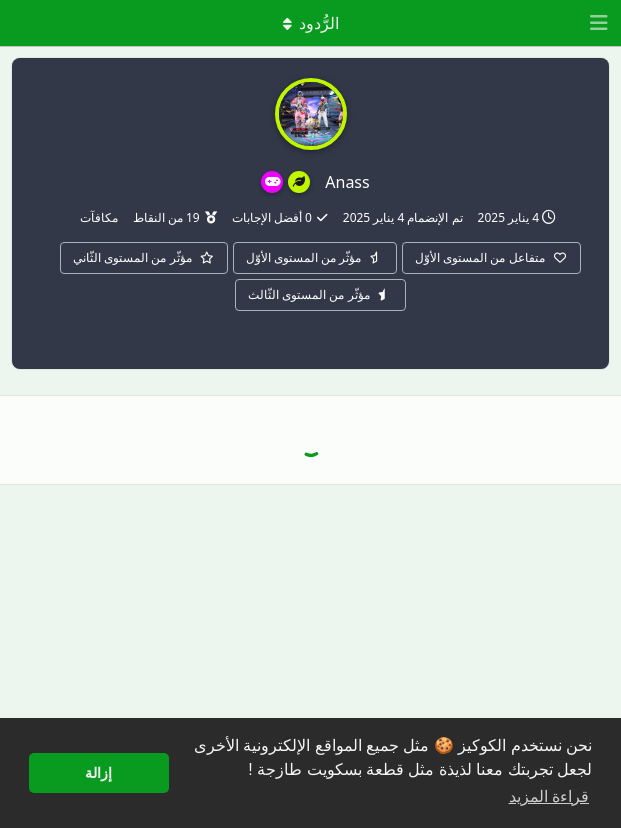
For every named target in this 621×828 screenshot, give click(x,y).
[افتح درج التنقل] (601, 23)
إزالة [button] (98, 773)
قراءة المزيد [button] (549, 796)
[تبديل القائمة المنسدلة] (311, 23)
